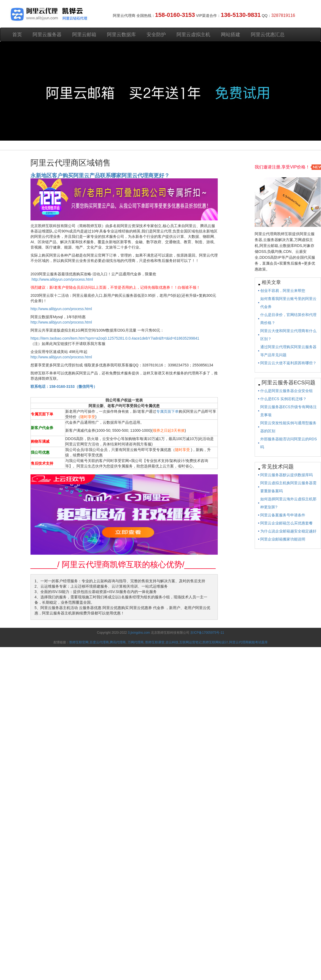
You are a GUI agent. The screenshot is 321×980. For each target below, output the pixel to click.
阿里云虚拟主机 (193, 35)
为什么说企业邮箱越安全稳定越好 (288, 531)
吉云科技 (172, 642)
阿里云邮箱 (84, 35)
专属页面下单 (167, 411)
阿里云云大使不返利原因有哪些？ (288, 363)
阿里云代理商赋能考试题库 (249, 642)
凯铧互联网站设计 (215, 642)
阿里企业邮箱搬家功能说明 (283, 539)
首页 (17, 35)
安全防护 (156, 35)
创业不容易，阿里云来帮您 (283, 291)
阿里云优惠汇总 (268, 35)
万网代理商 (136, 642)
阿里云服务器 (47, 35)
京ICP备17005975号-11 (207, 633)
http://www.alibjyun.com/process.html (62, 279)
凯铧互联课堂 (155, 642)
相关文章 (271, 282)
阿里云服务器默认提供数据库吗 (286, 475)
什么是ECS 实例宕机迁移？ (283, 399)
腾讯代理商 (118, 642)
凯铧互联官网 (79, 642)
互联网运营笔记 (190, 642)
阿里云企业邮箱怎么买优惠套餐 (286, 523)
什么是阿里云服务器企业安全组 (286, 391)
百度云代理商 (99, 642)
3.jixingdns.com (139, 633)
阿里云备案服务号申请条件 (283, 515)
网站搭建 (231, 35)
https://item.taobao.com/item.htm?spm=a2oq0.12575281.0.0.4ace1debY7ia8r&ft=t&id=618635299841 (115, 338)
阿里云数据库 (121, 35)
